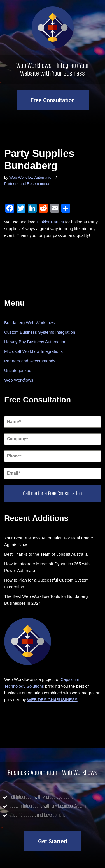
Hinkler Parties (50, 222)
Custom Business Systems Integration (40, 332)
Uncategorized (18, 370)
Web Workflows (19, 380)
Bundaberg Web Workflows (30, 323)
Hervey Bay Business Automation (35, 342)
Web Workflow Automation (31, 177)
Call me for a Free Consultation (53, 493)
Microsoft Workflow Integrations (33, 351)
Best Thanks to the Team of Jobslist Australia (46, 554)
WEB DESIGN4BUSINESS (52, 700)
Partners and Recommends (27, 184)
